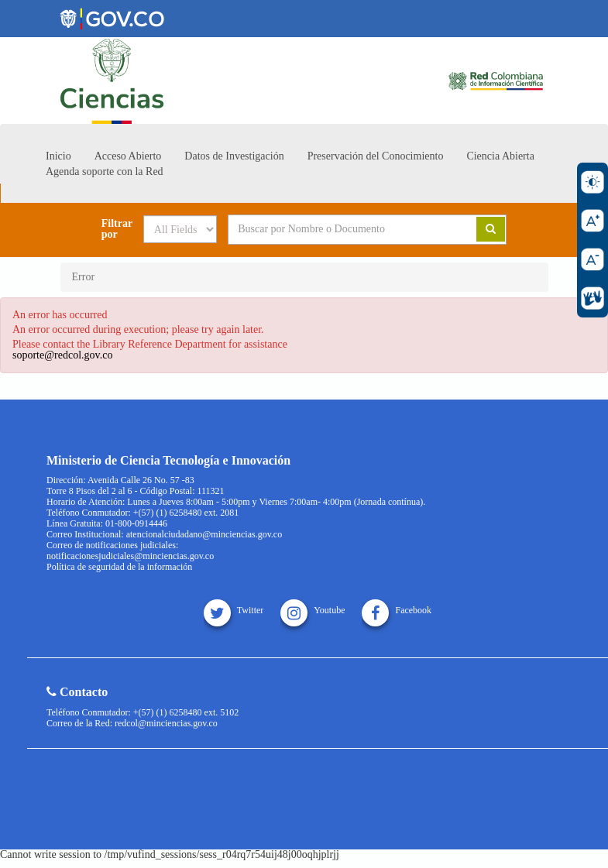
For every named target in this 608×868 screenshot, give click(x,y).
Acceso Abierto (128, 156)
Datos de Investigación (234, 156)
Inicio (58, 156)
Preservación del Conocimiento (376, 156)
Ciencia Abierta (500, 156)
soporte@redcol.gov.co (62, 355)
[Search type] (180, 229)
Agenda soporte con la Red (105, 172)
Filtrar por (117, 229)
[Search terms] (341, 229)
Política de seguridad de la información (119, 567)
